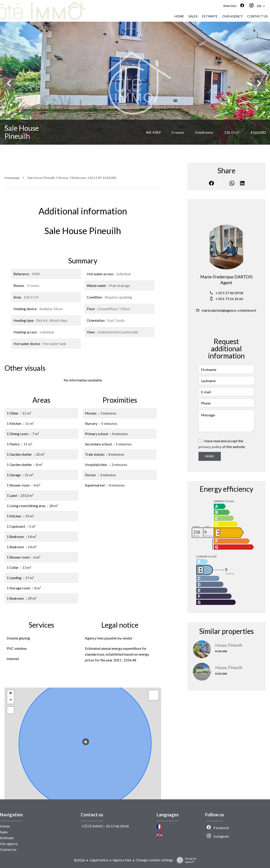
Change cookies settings (155, 860)
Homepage (12, 178)
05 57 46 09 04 (117, 826)
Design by (185, 860)
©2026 (80, 860)
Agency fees (122, 860)
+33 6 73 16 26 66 (229, 299)
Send (210, 456)
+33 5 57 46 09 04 (229, 293)
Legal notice (99, 860)
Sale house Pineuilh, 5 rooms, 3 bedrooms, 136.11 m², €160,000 (72, 178)
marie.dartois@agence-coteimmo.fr (229, 310)
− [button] (11, 700)
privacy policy (210, 447)
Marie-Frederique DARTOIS (226, 277)
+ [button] (11, 694)
